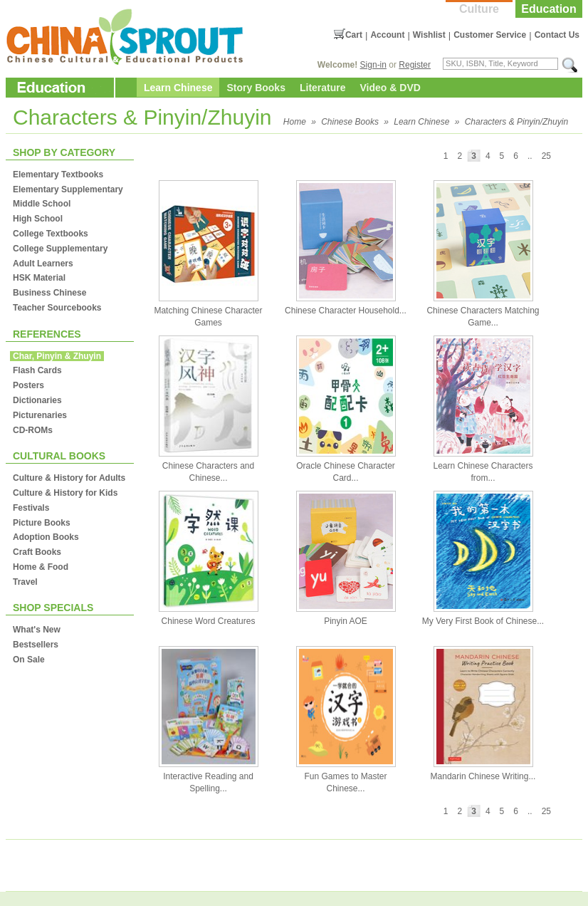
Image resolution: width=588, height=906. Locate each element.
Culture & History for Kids (65, 493)
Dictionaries (37, 400)
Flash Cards (37, 370)
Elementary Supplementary (68, 189)
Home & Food (41, 567)
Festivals (31, 508)
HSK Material (39, 278)
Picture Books (42, 523)
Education (548, 9)
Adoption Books (46, 537)
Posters (28, 385)
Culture (479, 9)
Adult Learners (43, 264)
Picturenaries (40, 415)
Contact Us (557, 35)
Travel (25, 582)
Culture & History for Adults (69, 478)
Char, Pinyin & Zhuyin (57, 356)
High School (38, 219)
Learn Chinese (178, 88)
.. (530, 156)
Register (415, 65)
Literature (323, 88)
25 (546, 156)
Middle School (42, 204)
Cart (354, 35)
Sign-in (373, 65)
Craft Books (37, 552)
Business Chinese (49, 293)
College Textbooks (51, 234)
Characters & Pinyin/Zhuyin (516, 122)
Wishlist (429, 35)
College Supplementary (60, 249)
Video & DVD (390, 88)
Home (295, 122)
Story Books (256, 88)
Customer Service (490, 35)
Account (387, 35)
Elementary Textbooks (58, 175)
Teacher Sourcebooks (57, 308)
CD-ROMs (33, 430)
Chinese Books (350, 122)
